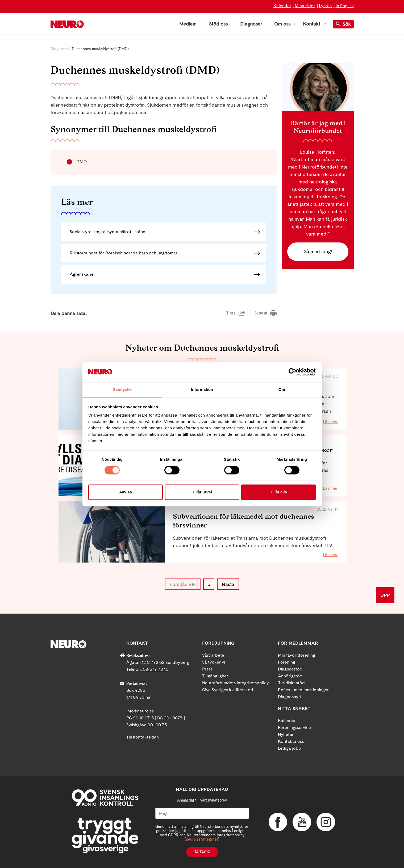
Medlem (191, 24)
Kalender (282, 6)
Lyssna (325, 6)
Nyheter (286, 734)
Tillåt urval (202, 492)
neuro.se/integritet (202, 839)
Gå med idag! (318, 252)
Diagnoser (254, 24)
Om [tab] (282, 390)
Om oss (285, 24)
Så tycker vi (214, 662)
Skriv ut (261, 313)
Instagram (326, 822)
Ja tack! (202, 852)
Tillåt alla (278, 492)
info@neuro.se (140, 711)
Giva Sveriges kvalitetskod (228, 690)
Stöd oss (221, 24)
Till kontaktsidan (143, 737)
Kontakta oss (291, 741)
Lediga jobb (290, 748)
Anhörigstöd (290, 676)
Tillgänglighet (215, 676)
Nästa (228, 584)
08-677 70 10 (156, 669)
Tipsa (231, 313)
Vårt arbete (213, 655)
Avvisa (126, 492)
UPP (385, 595)
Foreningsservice (294, 727)
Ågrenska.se (82, 274)
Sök (343, 24)
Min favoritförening (297, 655)
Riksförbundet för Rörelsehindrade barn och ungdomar (124, 253)
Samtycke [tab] (122, 390)
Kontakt (315, 24)
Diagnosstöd (290, 669)
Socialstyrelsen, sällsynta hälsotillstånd (108, 232)
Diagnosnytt (290, 697)
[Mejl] (202, 813)
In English (345, 6)
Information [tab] (202, 390)
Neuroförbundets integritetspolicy (236, 683)
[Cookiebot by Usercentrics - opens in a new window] (292, 372)
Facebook (278, 822)
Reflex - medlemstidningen (304, 690)
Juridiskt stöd (291, 683)
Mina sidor (305, 6)
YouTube (302, 822)
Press (207, 669)
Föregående (183, 584)
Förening (287, 662)
